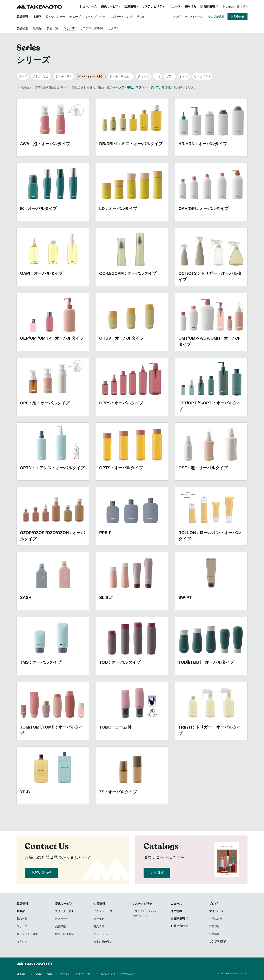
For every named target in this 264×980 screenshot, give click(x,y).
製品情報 (22, 17)
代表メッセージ (103, 911)
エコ (157, 76)
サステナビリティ (153, 7)
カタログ (113, 28)
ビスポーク (62, 919)
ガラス (170, 76)
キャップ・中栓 (95, 17)
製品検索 (22, 28)
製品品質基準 (129, 974)
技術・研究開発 (64, 934)
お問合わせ (237, 17)
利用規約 (65, 974)
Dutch (39, 974)
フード (23, 76)
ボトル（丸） (41, 76)
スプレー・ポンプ (121, 17)
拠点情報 (99, 926)
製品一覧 (52, 28)
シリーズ (69, 28)
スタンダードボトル (67, 911)
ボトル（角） (64, 76)
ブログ (177, 17)
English (21, 974)
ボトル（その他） (121, 76)
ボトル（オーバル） (91, 76)
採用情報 (191, 7)
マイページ (196, 17)
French (49, 974)
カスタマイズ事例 (91, 28)
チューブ (75, 17)
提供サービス (64, 904)
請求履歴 (214, 926)
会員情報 (214, 934)
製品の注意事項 (110, 974)
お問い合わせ (41, 873)
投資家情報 (208, 7)
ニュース (175, 7)
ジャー (184, 76)
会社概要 (99, 919)
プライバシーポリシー (86, 974)
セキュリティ (202, 76)
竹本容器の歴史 (103, 942)
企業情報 (99, 904)
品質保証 (60, 926)
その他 (141, 17)
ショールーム (88, 7)
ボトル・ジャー (55, 17)
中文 (30, 974)
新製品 (37, 28)
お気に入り (216, 919)
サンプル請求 (216, 17)
